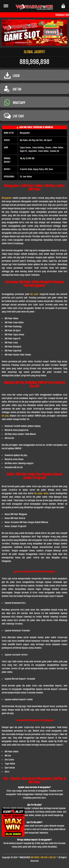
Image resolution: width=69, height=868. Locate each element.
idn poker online (41, 493)
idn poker (35, 294)
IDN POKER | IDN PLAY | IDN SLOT (44, 857)
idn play (5, 416)
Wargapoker (7, 198)
